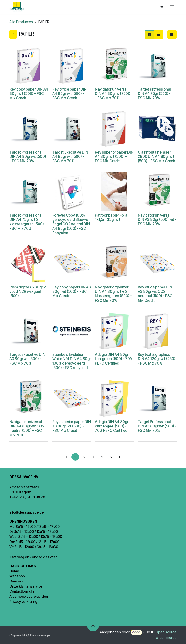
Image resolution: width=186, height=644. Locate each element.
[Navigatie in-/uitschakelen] (172, 7)
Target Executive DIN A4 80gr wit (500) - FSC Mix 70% (70, 157)
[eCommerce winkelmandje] (161, 7)
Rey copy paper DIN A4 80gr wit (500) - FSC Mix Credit (29, 94)
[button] (93, 626)
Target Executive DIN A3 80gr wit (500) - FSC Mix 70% (27, 359)
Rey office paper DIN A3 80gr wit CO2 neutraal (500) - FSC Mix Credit (155, 294)
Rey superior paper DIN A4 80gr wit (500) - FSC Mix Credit (114, 157)
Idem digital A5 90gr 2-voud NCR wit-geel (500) (28, 291)
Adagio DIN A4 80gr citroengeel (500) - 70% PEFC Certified (112, 426)
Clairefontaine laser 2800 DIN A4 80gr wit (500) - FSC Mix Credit (156, 157)
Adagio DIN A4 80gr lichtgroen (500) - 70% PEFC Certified (114, 359)
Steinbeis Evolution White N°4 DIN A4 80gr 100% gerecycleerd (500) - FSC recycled (72, 361)
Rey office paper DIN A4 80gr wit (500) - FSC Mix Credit (70, 94)
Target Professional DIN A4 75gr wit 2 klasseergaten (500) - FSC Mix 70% (28, 222)
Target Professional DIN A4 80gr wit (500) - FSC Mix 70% (28, 157)
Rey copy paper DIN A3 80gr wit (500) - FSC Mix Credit (72, 291)
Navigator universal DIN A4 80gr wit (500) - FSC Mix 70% (113, 94)
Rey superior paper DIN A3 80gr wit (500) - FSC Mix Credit (72, 426)
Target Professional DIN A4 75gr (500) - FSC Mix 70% (154, 94)
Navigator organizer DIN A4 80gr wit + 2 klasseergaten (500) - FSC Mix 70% (113, 294)
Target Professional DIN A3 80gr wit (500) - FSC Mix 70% (157, 426)
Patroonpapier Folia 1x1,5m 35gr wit (111, 217)
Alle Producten (21, 22)
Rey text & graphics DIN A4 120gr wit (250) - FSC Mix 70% (157, 359)
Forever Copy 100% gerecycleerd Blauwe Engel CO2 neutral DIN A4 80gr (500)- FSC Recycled (71, 224)
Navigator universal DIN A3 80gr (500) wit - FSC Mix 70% (157, 220)
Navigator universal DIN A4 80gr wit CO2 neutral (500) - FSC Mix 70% (27, 428)
